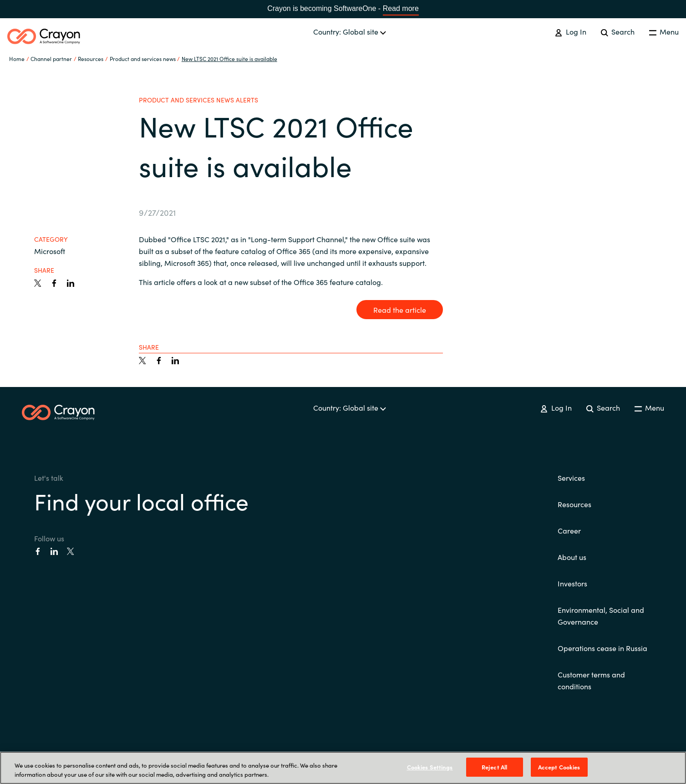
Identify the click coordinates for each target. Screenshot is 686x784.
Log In (570, 31)
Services (571, 478)
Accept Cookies (559, 767)
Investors (572, 583)
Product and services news (143, 59)
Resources (574, 504)
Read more (401, 8)
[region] (343, 768)
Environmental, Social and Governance (601, 616)
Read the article (400, 310)
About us (572, 557)
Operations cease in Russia (602, 648)
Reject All (494, 767)
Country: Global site (350, 31)
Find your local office (141, 501)
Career (569, 530)
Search (618, 31)
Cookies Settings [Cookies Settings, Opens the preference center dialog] (430, 767)
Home (17, 59)
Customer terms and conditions (591, 680)
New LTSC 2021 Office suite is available (229, 59)
